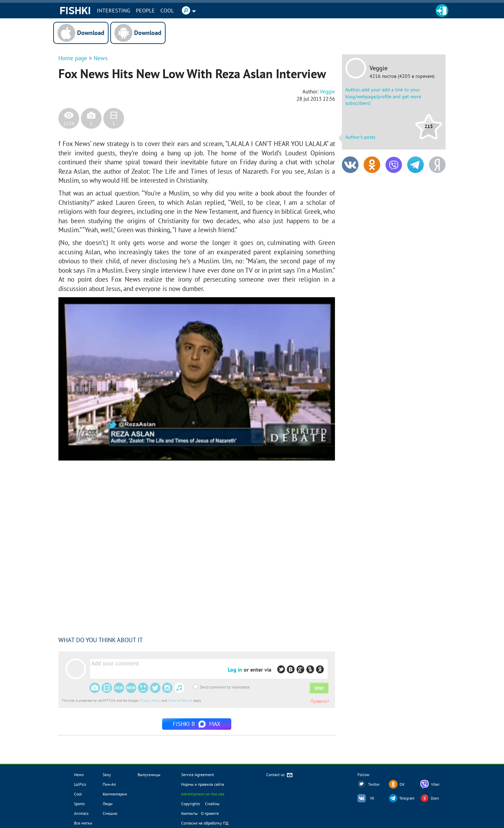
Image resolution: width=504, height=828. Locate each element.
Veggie (379, 68)
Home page (73, 58)
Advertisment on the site (203, 794)
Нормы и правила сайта (203, 784)
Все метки (83, 823)
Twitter (374, 784)
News (101, 58)
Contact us (280, 775)
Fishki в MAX (197, 724)
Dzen (435, 798)
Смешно (110, 813)
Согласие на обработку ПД (205, 823)
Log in (235, 670)
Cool (167, 10)
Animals (81, 813)
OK (402, 784)
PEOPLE (145, 10)
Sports (79, 804)
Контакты (189, 813)
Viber (435, 784)
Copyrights (190, 804)
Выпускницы (149, 775)
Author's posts (360, 137)
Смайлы (212, 804)
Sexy (107, 775)
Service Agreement (198, 775)
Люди (108, 804)
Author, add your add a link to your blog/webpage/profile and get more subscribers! (383, 96)
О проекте (210, 813)
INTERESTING (114, 10)
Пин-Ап (109, 784)
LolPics (80, 784)
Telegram (407, 798)
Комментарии (115, 794)
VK (372, 798)
